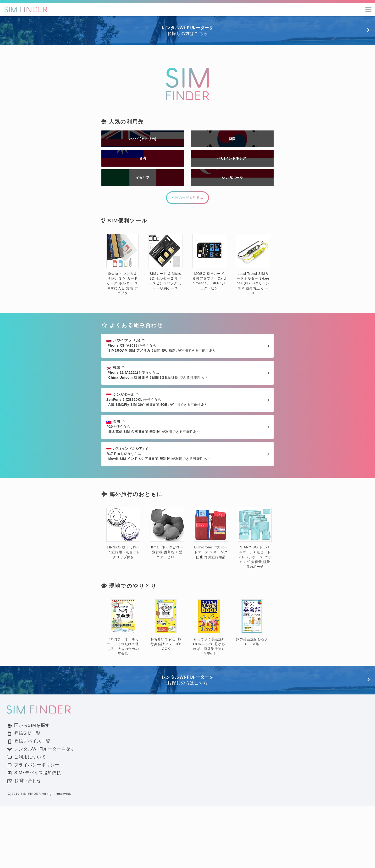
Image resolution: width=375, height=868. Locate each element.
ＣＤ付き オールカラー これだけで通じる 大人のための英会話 (123, 690)
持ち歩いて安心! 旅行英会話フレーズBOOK (166, 688)
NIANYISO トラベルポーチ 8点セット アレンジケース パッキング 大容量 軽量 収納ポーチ (255, 600)
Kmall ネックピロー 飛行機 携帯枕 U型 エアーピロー (167, 596)
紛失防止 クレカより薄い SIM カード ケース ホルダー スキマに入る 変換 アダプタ (123, 285)
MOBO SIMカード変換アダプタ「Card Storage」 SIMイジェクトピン (209, 283)
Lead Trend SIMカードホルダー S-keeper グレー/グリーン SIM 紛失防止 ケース (253, 285)
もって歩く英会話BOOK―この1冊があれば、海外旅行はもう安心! (209, 690)
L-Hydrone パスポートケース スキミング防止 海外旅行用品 (211, 596)
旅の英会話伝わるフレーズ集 (252, 685)
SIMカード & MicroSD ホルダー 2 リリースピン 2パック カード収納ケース (165, 283)
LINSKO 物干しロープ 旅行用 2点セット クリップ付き (123, 596)
